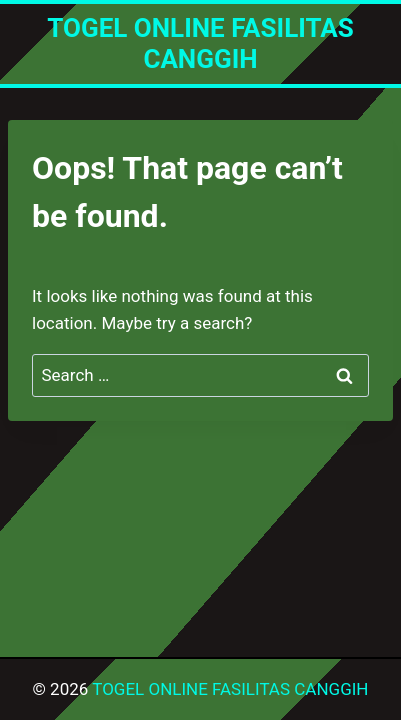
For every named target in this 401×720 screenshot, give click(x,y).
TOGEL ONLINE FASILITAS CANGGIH (230, 689)
